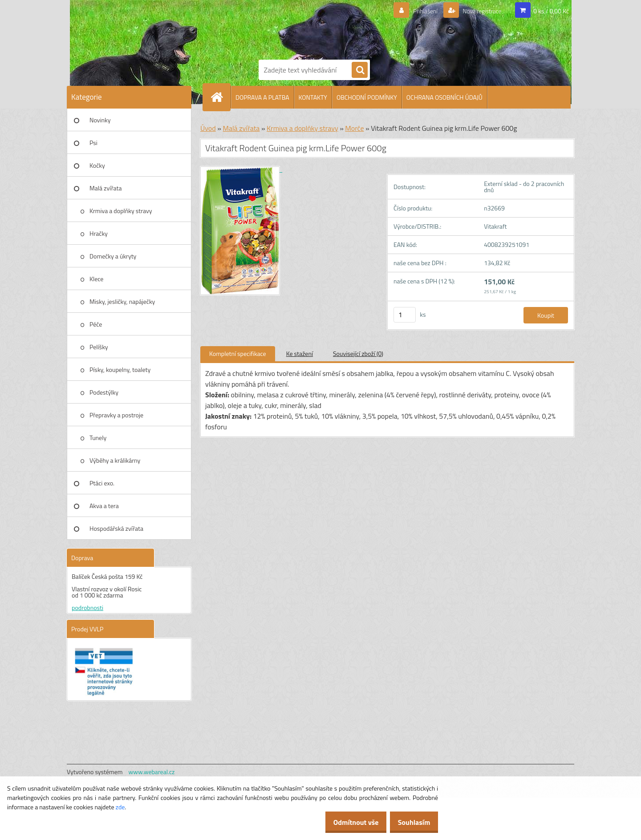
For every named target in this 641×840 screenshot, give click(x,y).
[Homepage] (220, 97)
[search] (360, 70)
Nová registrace (478, 11)
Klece (96, 279)
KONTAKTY (313, 97)
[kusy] (405, 315)
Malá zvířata (106, 188)
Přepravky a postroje (116, 415)
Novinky (100, 120)
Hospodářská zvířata (116, 528)
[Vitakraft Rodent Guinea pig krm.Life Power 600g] (241, 169)
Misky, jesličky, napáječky (122, 301)
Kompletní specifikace (238, 353)
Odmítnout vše (346, 822)
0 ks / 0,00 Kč (551, 11)
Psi (93, 143)
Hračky (99, 233)
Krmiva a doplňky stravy (121, 211)
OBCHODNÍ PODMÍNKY (367, 97)
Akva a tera (104, 506)
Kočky (97, 165)
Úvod (208, 128)
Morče (354, 128)
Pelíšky (99, 347)
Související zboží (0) (358, 353)
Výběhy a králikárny (115, 460)
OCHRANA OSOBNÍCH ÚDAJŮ (444, 97)
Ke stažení (300, 353)
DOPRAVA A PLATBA (262, 97)
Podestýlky (104, 392)
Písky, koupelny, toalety (120, 370)
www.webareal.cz (152, 772)
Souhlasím (411, 822)
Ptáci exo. (102, 483)
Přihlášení (415, 11)
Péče (96, 324)
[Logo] (289, 28)
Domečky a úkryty (113, 256)
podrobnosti (87, 608)
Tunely (98, 438)
